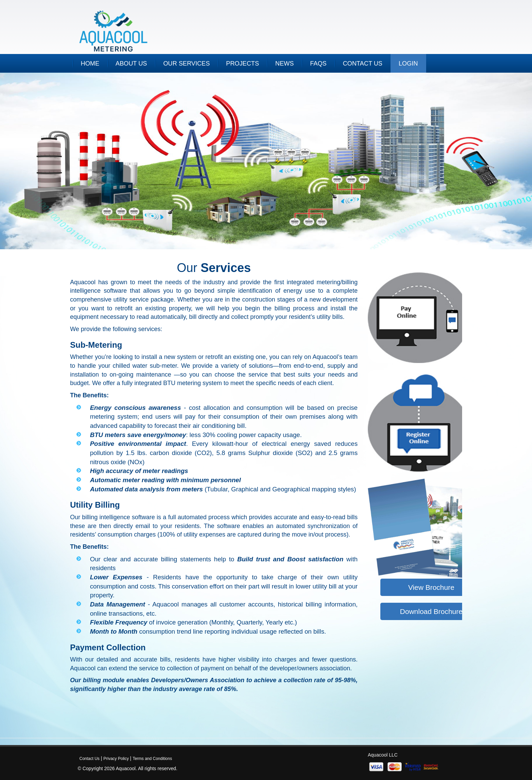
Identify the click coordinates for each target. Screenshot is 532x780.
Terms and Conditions (152, 759)
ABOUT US (131, 64)
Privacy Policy (116, 759)
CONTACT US (363, 64)
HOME (90, 64)
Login (408, 64)
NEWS (284, 64)
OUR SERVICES (186, 64)
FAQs (318, 64)
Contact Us (89, 759)
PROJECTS (242, 64)
